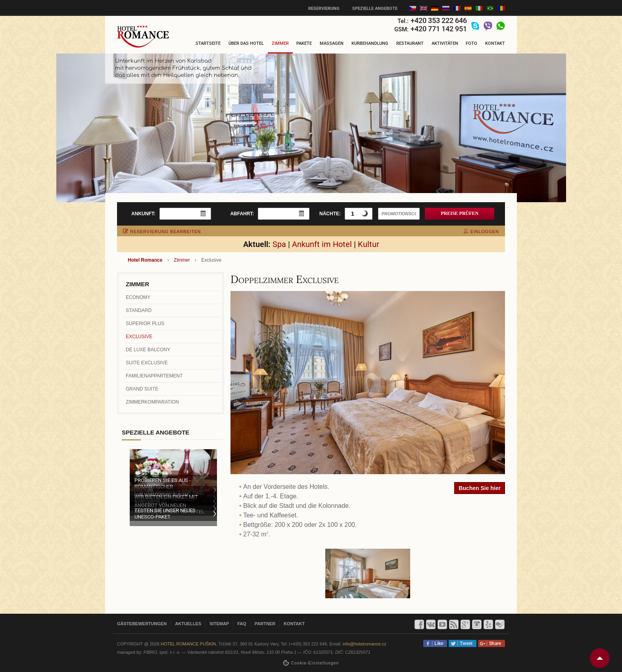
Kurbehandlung (370, 43)
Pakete (304, 43)
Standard (139, 310)
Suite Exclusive (147, 363)
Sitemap (219, 624)
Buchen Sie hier (480, 488)
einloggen (481, 232)
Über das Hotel (246, 43)
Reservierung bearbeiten (162, 232)
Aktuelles (188, 624)
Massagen (332, 43)
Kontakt (495, 43)
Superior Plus (145, 324)
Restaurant (410, 43)
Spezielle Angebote (375, 9)
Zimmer (280, 43)
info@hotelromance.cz (365, 644)
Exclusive (139, 337)
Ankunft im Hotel (322, 244)
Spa (279, 244)
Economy (138, 297)
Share (494, 643)
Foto (471, 43)
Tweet (465, 643)
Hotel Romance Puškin (188, 644)
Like (438, 643)
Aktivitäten (445, 43)
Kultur (369, 244)
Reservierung (324, 9)
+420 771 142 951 (439, 29)
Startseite (208, 43)
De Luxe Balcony (148, 350)
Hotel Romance (145, 260)
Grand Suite (142, 389)
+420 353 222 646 (439, 20)
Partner (265, 624)
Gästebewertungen (142, 624)
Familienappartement (154, 376)
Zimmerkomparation (152, 402)
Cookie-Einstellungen (315, 663)
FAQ (242, 624)
